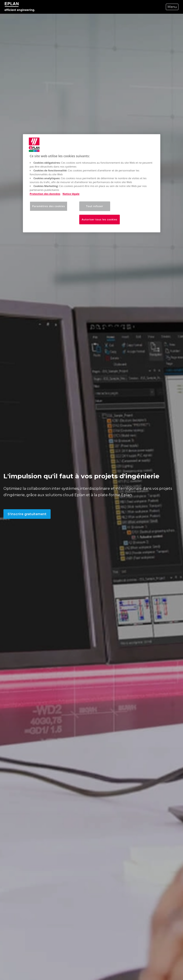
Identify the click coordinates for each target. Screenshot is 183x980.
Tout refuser (95, 206)
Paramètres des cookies (49, 206)
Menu (172, 7)
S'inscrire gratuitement (27, 514)
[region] (92, 183)
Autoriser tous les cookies (100, 220)
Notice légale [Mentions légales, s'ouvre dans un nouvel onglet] (71, 194)
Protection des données (45, 194)
